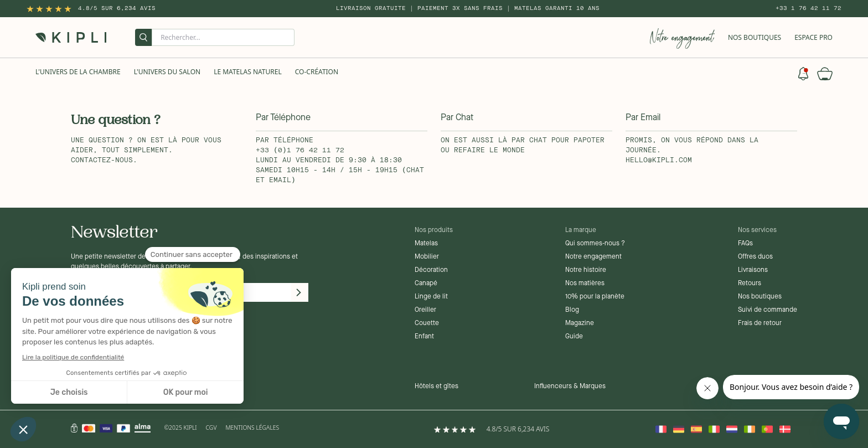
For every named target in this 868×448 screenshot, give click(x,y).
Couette (427, 323)
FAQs (745, 244)
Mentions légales (252, 428)
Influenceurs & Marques (570, 387)
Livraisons (753, 270)
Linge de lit (431, 297)
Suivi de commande (768, 310)
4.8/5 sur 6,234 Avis (117, 8)
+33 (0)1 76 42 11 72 (300, 151)
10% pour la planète (595, 297)
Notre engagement (593, 257)
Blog (572, 310)
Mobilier (427, 257)
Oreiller (425, 310)
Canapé (426, 284)
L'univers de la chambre (78, 72)
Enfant (424, 337)
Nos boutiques (760, 297)
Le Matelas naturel (248, 72)
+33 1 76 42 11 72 (808, 8)
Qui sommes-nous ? (595, 244)
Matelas (426, 244)
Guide (574, 337)
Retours (750, 284)
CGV (211, 428)
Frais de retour (760, 323)
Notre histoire (586, 270)
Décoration (431, 270)
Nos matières (585, 284)
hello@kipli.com (659, 161)
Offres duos (755, 257)
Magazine (580, 323)
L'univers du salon (167, 72)
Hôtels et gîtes (436, 387)
